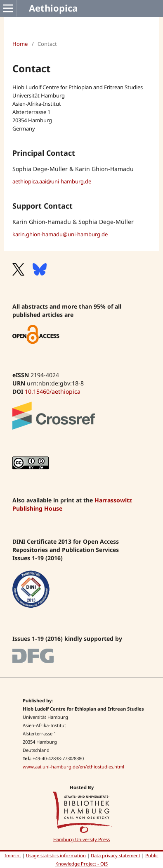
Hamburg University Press (81, 839)
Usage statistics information (56, 855)
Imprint (13, 855)
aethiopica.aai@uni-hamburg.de (52, 181)
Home (20, 44)
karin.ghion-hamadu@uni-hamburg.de (60, 234)
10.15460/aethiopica (53, 391)
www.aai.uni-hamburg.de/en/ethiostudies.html (73, 767)
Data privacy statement (116, 855)
